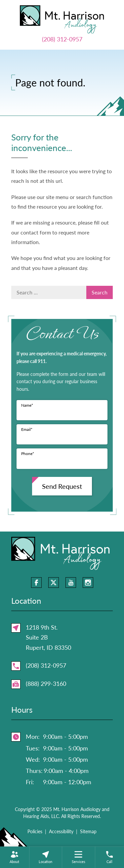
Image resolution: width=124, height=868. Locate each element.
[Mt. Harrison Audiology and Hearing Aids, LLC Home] (62, 19)
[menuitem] (15, 857)
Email (27, 429)
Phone (28, 454)
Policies (35, 831)
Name (27, 405)
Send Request (62, 486)
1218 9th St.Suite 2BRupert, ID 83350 (48, 637)
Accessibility (61, 831)
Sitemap (88, 831)
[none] (15, 857)
